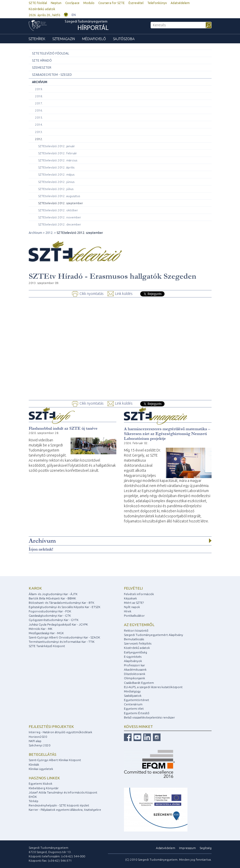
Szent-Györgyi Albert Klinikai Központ (55, 760)
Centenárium (133, 704)
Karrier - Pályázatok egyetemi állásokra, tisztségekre (65, 810)
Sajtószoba (124, 39)
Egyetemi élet (134, 709)
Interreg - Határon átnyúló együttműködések (60, 732)
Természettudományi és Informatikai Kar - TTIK (62, 642)
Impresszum (187, 848)
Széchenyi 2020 (39, 745)
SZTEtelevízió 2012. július (56, 189)
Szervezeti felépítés (138, 643)
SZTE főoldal (38, 3)
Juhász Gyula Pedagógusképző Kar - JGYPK (58, 624)
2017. (39, 103)
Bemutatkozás (134, 639)
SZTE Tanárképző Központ (47, 646)
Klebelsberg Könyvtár (44, 788)
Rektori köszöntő (136, 630)
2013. (39, 132)
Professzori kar (134, 665)
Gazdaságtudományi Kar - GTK (50, 616)
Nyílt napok (132, 607)
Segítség (206, 848)
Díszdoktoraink (135, 674)
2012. (39, 139)
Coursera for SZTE (111, 3)
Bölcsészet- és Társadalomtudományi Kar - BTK (61, 603)
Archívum (40, 82)
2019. (39, 89)
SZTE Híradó (42, 60)
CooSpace (72, 3)
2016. (39, 110)
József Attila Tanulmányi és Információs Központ (63, 792)
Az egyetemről (139, 625)
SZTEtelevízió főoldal (51, 53)
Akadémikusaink (135, 669)
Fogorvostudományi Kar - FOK (50, 611)
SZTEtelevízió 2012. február (58, 153)
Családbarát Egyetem (139, 683)
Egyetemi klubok (41, 784)
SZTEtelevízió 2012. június (56, 182)
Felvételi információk (139, 594)
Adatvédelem (180, 3)
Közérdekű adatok (42, 9)
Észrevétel (136, 3)
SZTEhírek (37, 39)
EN (74, 15)
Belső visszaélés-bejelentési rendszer (149, 717)
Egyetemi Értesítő (137, 713)
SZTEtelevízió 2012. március (58, 160)
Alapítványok (133, 661)
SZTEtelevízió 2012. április (56, 167)
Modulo (89, 3)
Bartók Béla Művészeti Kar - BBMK (52, 598)
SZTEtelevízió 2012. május (56, 174)
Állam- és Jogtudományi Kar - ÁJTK (53, 594)
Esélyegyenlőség (135, 652)
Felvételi (133, 588)
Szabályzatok (133, 696)
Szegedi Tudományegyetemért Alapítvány (154, 635)
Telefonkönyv (157, 3)
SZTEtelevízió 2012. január (57, 146)
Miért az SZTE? (134, 603)
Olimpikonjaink (134, 678)
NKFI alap (35, 741)
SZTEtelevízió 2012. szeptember (61, 203)
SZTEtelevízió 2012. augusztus (59, 196)
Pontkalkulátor (134, 616)
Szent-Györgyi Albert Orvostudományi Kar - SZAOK (64, 637)
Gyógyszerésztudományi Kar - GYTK (54, 620)
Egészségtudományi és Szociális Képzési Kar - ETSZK (65, 607)
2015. (39, 117)
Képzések (130, 598)
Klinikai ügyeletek (41, 769)
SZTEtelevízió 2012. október (58, 210)
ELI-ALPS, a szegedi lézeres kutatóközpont (153, 687)
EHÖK (33, 797)
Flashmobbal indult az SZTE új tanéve (63, 428)
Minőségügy (132, 691)
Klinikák (34, 765)
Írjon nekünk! (41, 549)
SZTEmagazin (64, 39)
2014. (39, 125)
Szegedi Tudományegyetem (87, 26)
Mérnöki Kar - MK (41, 629)
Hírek (128, 611)
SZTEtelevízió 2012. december (60, 224)
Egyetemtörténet (137, 700)
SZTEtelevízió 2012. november (60, 217)
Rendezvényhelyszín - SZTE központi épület (59, 805)
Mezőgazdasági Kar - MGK (46, 633)
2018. (39, 96)
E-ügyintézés (133, 657)
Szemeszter (42, 68)
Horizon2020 (38, 737)
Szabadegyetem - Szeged (52, 75)
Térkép (34, 801)
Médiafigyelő (94, 39)
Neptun (56, 3)
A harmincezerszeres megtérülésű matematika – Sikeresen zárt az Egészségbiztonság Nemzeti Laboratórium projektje (167, 434)
